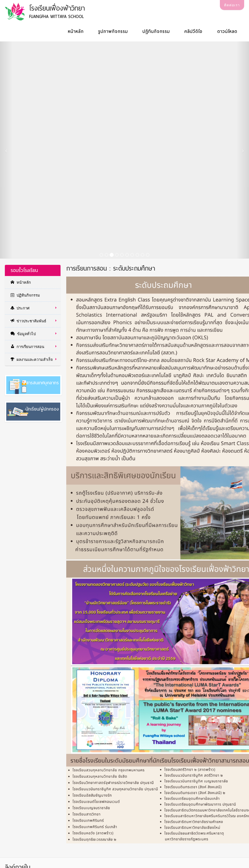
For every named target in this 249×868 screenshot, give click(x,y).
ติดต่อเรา (232, 5)
